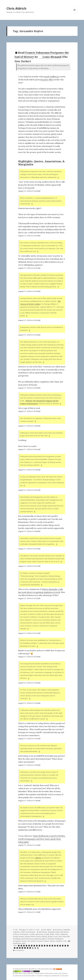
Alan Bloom (43, 932)
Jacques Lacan (53, 937)
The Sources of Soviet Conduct (38, 941)
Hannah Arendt (30, 937)
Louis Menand (50, 57)
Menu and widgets (75, 13)
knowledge (17, 939)
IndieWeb (67, 930)
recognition (17, 941)
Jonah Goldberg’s (52, 77)
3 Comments (19, 950)
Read (23, 932)
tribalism (59, 941)
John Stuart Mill (64, 937)
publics (44, 939)
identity (44, 937)
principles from (52, 969)
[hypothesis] (18, 946)
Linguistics (17, 932)
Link (16, 930)
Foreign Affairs (49, 934)
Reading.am (59, 939)
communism (24, 934)
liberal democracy (27, 939)
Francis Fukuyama (61, 934)
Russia (24, 941)
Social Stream (30, 932)
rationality (51, 939)
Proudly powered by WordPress (25, 969)
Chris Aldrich (16, 8)
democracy (39, 934)
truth (65, 941)
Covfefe (32, 934)
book (15, 945)
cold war (16, 934)
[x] (32, 948)
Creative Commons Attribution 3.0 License (52, 976)
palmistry (38, 939)
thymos (53, 941)
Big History (65, 932)
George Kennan (18, 937)
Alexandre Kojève (54, 932)
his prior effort (47, 80)
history (38, 937)
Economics (59, 930)
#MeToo (38, 858)
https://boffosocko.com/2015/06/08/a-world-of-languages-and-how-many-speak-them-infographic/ (42, 839)
